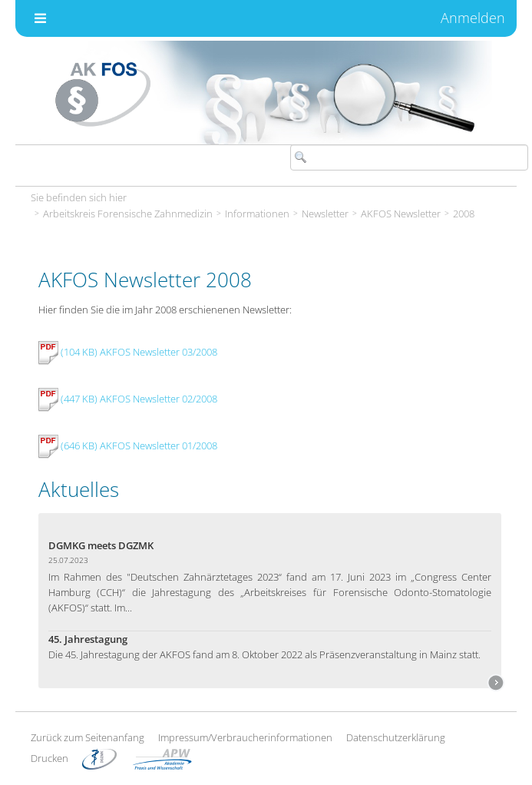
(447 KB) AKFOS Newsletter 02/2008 (128, 399)
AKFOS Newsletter (401, 214)
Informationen (257, 214)
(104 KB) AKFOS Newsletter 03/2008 (128, 352)
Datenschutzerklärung (396, 737)
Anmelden (473, 18)
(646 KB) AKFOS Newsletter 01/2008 (128, 445)
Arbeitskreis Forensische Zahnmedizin (128, 214)
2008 (464, 214)
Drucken (50, 758)
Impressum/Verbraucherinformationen (245, 737)
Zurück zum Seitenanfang (88, 737)
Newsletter (325, 214)
